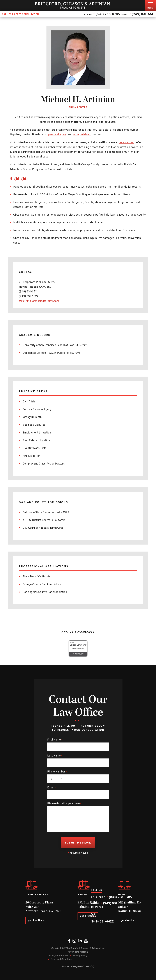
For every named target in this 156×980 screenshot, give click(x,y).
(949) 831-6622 (102, 922)
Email (51, 788)
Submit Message (78, 843)
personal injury (57, 135)
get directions (36, 921)
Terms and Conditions (61, 959)
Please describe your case (64, 804)
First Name (55, 740)
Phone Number (57, 772)
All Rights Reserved (58, 956)
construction (126, 143)
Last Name (55, 756)
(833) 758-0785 (108, 14)
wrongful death (82, 135)
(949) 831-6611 (143, 14)
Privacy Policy (80, 956)
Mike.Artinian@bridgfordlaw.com (39, 301)
